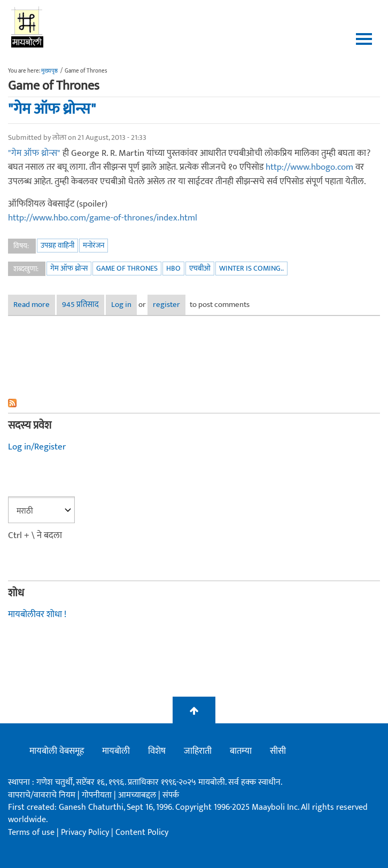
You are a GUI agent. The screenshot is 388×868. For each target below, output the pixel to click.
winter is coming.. (251, 268)
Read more (34, 305)
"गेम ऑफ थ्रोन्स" (52, 109)
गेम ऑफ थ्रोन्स (69, 268)
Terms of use (31, 833)
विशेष (157, 751)
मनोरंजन (94, 245)
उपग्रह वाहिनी (57, 245)
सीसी (278, 751)
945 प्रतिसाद (80, 305)
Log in (121, 305)
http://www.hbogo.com (309, 167)
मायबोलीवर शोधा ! (37, 614)
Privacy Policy (86, 833)
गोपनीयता (98, 795)
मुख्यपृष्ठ (49, 71)
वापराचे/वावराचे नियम (42, 795)
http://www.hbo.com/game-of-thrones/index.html (103, 218)
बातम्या (241, 751)
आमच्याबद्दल (138, 795)
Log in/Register (37, 447)
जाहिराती (198, 751)
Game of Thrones (127, 268)
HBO (173, 268)
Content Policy (142, 833)
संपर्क (171, 795)
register (166, 305)
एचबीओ (200, 268)
